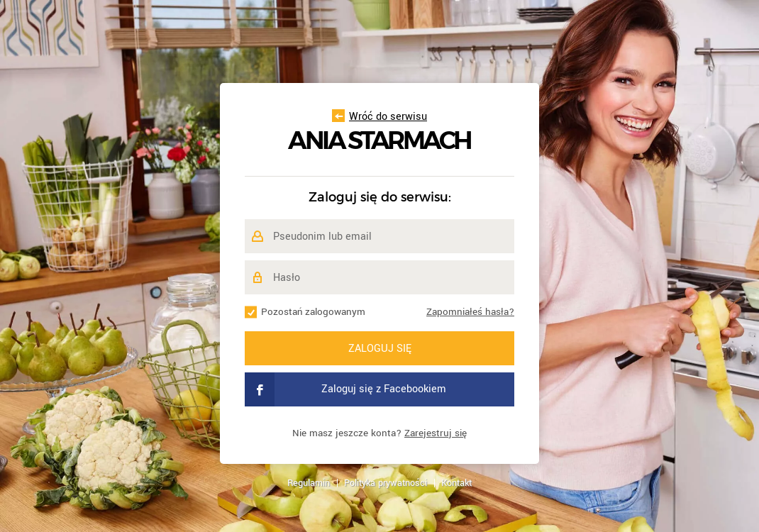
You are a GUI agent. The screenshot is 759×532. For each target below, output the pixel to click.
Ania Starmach (379, 141)
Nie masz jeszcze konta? (379, 433)
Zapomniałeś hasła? (470, 312)
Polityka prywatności (386, 483)
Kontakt (456, 483)
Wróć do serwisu (379, 117)
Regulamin (309, 483)
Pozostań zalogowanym (313, 312)
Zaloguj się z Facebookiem (345, 389)
